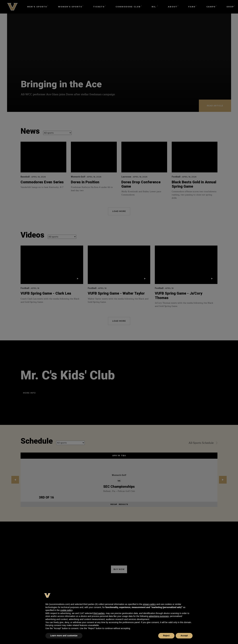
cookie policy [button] (66, 610)
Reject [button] (166, 636)
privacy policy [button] (149, 604)
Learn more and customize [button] (64, 636)
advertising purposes (159, 616)
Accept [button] (184, 636)
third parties (99, 613)
